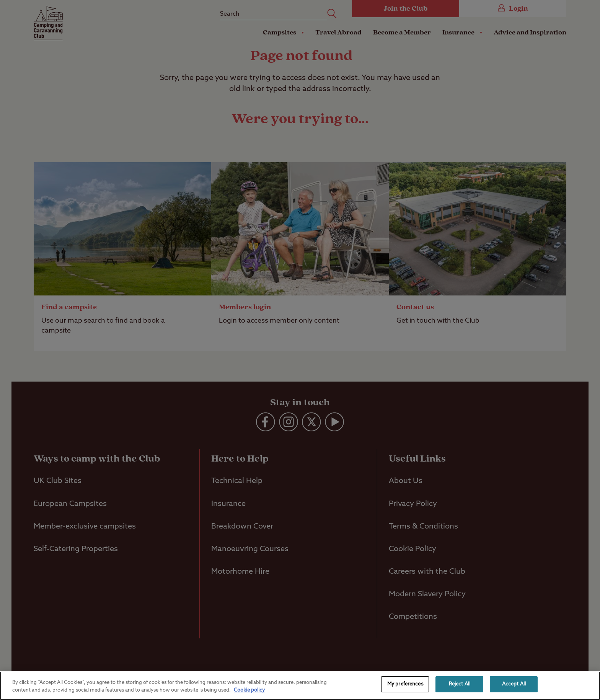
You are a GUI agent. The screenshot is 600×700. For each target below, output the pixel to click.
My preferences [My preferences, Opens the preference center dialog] (405, 684)
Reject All (460, 684)
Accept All (514, 684)
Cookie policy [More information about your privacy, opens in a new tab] (249, 690)
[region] (300, 686)
